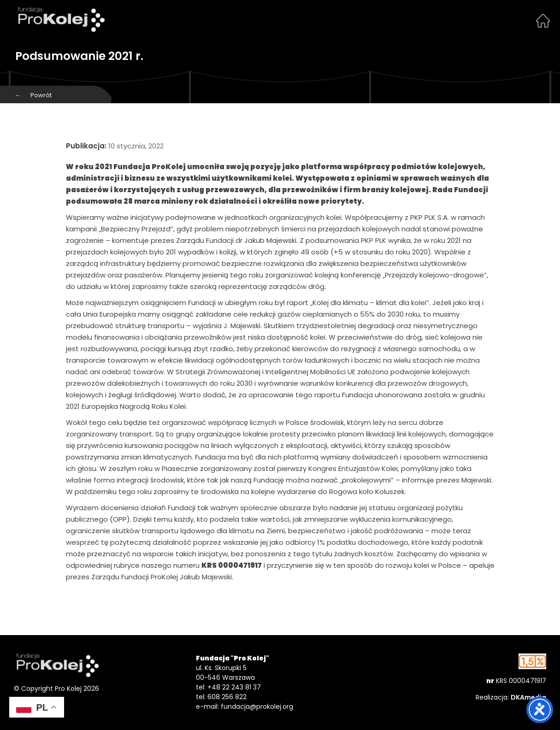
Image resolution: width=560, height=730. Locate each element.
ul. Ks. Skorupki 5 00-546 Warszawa (225, 673)
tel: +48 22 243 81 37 (228, 687)
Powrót (33, 95)
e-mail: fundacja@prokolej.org (245, 706)
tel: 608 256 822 (221, 697)
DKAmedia (528, 697)
